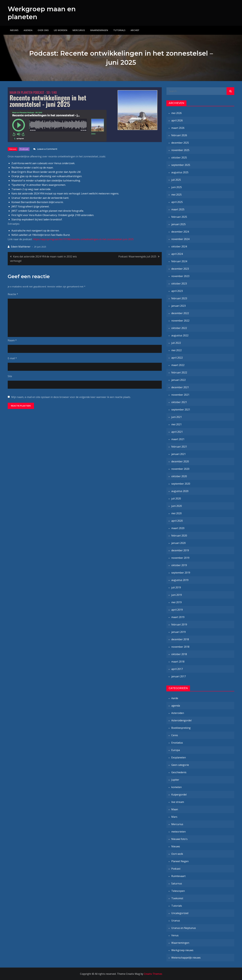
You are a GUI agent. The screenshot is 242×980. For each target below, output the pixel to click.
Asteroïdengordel (181, 720)
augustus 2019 (180, 580)
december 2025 (180, 143)
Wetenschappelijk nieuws (186, 958)
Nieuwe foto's (179, 839)
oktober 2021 (179, 402)
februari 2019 (179, 625)
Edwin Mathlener (21, 246)
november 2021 (180, 395)
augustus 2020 (180, 491)
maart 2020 (178, 528)
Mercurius (79, 30)
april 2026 (177, 120)
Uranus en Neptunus (184, 928)
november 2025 (180, 150)
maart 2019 (178, 617)
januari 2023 (178, 306)
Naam (12, 340)
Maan (175, 809)
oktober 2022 (179, 328)
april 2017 (177, 669)
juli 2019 (176, 587)
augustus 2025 (180, 172)
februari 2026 (179, 135)
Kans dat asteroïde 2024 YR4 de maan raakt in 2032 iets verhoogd (43, 259)
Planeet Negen (180, 861)
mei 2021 (176, 424)
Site (10, 376)
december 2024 (180, 232)
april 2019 (177, 610)
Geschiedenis (179, 772)
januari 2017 (178, 676)
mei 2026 (176, 113)
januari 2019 (178, 632)
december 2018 (180, 639)
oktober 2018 (179, 654)
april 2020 (177, 521)
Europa (176, 750)
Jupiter (175, 780)
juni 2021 (177, 417)
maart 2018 (178, 662)
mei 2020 (176, 513)
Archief (135, 30)
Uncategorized (180, 913)
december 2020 (180, 461)
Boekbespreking (181, 728)
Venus (175, 935)
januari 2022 (178, 380)
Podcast (24, 149)
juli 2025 (176, 180)
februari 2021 (179, 447)
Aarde (175, 698)
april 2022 (177, 358)
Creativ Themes (153, 974)
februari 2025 (179, 217)
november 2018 (180, 647)
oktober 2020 (179, 476)
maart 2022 (178, 365)
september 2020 (181, 484)
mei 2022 (176, 350)
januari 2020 (178, 543)
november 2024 (180, 239)
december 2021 (180, 387)
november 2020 (180, 469)
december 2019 (180, 550)
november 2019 (180, 558)
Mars (174, 817)
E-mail (12, 358)
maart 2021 (178, 439)
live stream (178, 802)
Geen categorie (180, 765)
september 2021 (181, 410)
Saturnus (177, 883)
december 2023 (180, 269)
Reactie (13, 294)
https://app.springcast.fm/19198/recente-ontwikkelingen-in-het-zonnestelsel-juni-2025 (83, 239)
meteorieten (178, 832)
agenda (176, 706)
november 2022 (180, 321)
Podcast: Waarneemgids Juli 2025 (137, 256)
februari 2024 (179, 261)
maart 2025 (178, 209)
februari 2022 (179, 372)
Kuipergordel (179, 795)
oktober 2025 (179, 158)
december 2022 (180, 313)
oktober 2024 (179, 246)
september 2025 (181, 165)
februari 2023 (179, 298)
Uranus (176, 921)
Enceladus (177, 743)
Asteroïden (178, 713)
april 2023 (177, 291)
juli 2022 (176, 343)
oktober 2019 (179, 565)
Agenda (28, 30)
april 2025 (177, 202)
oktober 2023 (179, 284)
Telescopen (178, 891)
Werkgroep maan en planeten (42, 13)
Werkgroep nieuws (182, 950)
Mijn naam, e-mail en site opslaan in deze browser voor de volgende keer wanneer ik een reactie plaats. (71, 397)
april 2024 (177, 254)
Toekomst (177, 898)
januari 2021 (178, 454)
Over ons (43, 30)
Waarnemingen (99, 30)
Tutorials (119, 30)
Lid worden (61, 30)
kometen (176, 787)
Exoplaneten (179, 757)
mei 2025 (176, 195)
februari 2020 (179, 536)
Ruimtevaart (178, 876)
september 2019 (181, 573)
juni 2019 (177, 595)
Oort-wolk (177, 854)
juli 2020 (176, 498)
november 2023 (180, 276)
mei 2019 (176, 602)
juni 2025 (177, 187)
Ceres (175, 735)
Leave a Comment (47, 149)
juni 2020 (177, 506)
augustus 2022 (180, 335)
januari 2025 (178, 224)
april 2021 (177, 432)
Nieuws (14, 30)
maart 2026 (178, 128)
